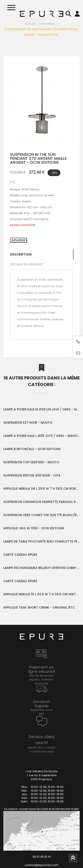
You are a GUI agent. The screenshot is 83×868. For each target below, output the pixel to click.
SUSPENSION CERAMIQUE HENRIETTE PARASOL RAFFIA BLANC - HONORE (41, 502)
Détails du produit (27, 264)
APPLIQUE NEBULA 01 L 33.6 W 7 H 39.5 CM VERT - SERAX (41, 594)
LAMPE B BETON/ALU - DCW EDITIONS (32, 449)
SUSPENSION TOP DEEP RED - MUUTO (31, 462)
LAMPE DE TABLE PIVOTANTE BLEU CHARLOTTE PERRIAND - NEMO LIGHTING (41, 541)
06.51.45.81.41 (42, 857)
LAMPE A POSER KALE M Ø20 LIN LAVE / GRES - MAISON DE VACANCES (41, 409)
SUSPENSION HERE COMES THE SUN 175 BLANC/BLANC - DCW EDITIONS (41, 515)
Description (21, 254)
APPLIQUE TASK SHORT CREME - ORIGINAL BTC (39, 607)
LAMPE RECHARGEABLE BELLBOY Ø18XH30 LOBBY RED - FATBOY (41, 568)
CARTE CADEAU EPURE (20, 555)
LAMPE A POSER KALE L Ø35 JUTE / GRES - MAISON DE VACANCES (41, 436)
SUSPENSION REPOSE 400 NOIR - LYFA (32, 475)
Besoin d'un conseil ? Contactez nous (42, 749)
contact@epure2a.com (41, 865)
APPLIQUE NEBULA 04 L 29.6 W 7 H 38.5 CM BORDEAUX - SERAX (41, 489)
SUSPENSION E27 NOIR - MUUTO (28, 423)
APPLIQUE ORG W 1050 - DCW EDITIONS (34, 528)
